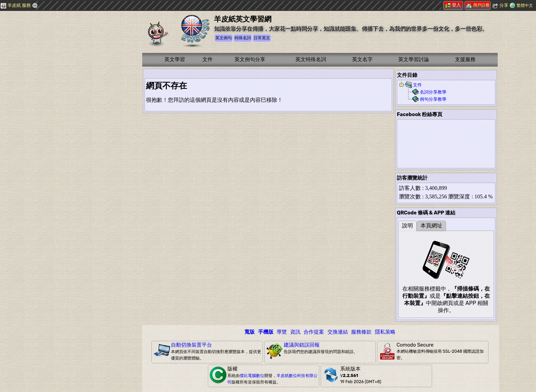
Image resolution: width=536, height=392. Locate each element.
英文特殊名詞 (311, 59)
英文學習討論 (414, 59)
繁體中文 (525, 5)
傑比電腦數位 (252, 376)
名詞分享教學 (433, 92)
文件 (207, 59)
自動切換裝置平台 (191, 345)
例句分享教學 (433, 99)
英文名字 (362, 59)
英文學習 (175, 59)
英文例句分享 (250, 59)
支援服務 (465, 59)
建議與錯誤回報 (302, 345)
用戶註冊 (478, 5)
